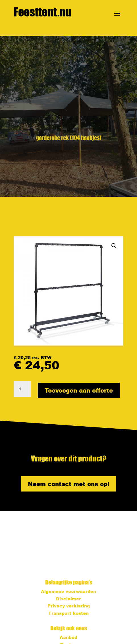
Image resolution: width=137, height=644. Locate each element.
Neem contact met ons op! (69, 484)
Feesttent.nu (42, 12)
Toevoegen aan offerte (79, 390)
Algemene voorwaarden (68, 591)
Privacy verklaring (69, 606)
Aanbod (68, 637)
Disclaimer (68, 599)
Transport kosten (68, 613)
